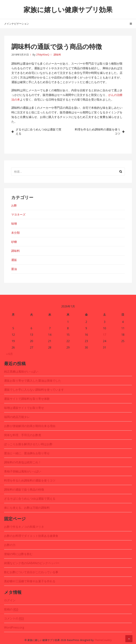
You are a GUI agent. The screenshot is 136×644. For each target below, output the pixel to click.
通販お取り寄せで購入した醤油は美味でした (33, 381)
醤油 (14, 269)
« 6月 (10, 354)
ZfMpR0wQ (43, 55)
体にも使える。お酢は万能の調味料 (27, 508)
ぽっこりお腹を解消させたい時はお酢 (28, 444)
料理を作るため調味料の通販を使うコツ (98, 131)
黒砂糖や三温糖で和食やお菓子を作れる (30, 581)
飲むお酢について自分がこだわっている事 (31, 572)
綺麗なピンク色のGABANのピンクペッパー (32, 563)
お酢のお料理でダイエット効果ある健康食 (31, 536)
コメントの (14, 618)
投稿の (11, 609)
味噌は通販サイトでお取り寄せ (24, 408)
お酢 (14, 205)
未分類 (15, 233)
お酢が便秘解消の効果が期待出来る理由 (30, 426)
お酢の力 (10, 545)
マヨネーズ (18, 214)
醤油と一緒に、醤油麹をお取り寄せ (27, 453)
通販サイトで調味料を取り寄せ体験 (27, 399)
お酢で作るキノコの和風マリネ (24, 527)
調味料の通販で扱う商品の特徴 (24, 489)
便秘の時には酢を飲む (18, 554)
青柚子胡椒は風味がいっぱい (23, 471)
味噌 (14, 224)
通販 (14, 260)
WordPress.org (14, 627)
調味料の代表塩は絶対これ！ (23, 462)
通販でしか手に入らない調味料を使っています (34, 390)
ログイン (10, 600)
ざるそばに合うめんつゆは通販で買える (38, 131)
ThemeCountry (103, 640)
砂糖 (14, 242)
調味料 (57, 55)
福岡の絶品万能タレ (17, 417)
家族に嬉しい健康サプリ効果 (68, 9)
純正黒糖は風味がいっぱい (21, 371)
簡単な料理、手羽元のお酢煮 (23, 435)
